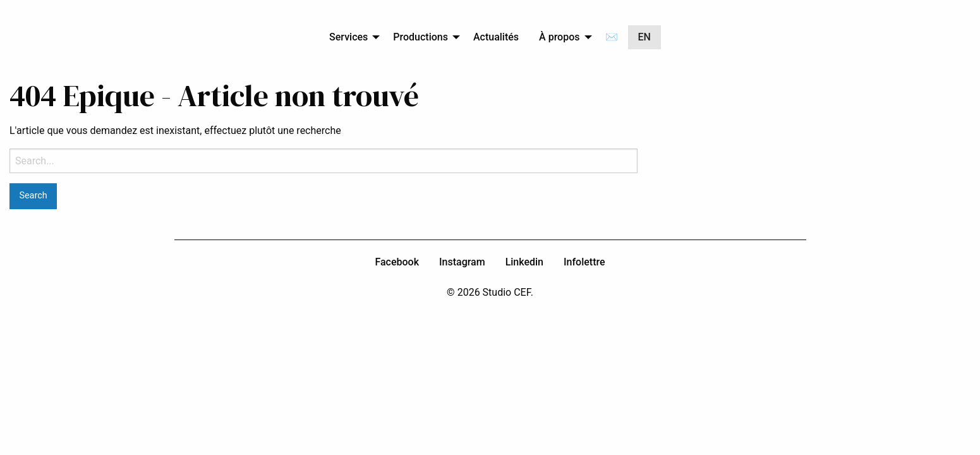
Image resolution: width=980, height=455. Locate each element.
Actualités (496, 37)
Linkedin (524, 262)
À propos (559, 37)
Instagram (462, 262)
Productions (420, 37)
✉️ (612, 37)
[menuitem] (351, 37)
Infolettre (584, 262)
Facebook (397, 262)
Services (348, 37)
